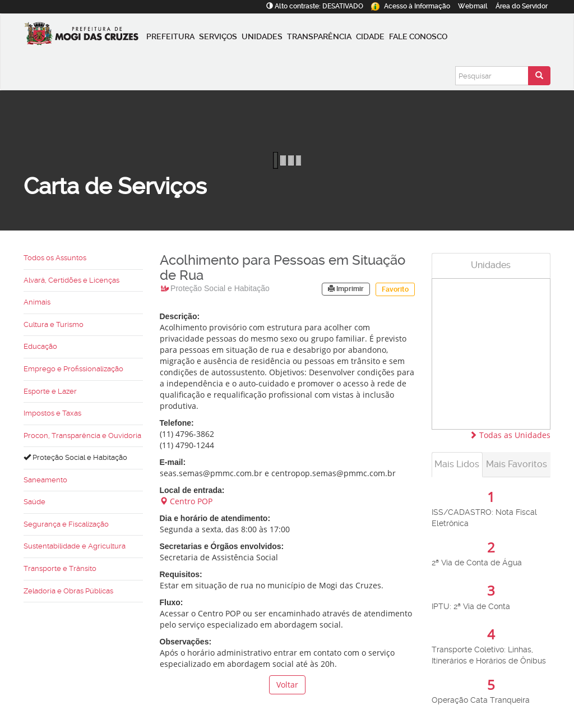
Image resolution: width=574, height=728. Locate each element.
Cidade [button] (370, 36)
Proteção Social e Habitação (75, 457)
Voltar (287, 685)
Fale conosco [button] (418, 36)
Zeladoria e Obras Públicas (68, 591)
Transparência (319, 36)
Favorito (395, 289)
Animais (37, 302)
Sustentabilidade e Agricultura (75, 546)
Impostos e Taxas (52, 413)
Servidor (522, 6)
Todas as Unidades (510, 435)
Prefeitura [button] (170, 36)
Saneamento (45, 480)
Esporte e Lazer (50, 391)
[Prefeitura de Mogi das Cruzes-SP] (84, 36)
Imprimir (346, 289)
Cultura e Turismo (54, 324)
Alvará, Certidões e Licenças (71, 280)
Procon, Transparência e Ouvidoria (82, 436)
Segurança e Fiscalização (66, 524)
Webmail (473, 6)
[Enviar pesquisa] (539, 76)
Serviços (218, 36)
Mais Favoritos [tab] (517, 464)
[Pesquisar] (492, 76)
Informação (411, 6)
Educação (40, 346)
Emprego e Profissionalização (73, 369)
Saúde (34, 502)
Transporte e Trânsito (60, 568)
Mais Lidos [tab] (457, 464)
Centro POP (186, 501)
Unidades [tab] (491, 265)
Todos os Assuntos (55, 258)
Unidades (262, 36)
